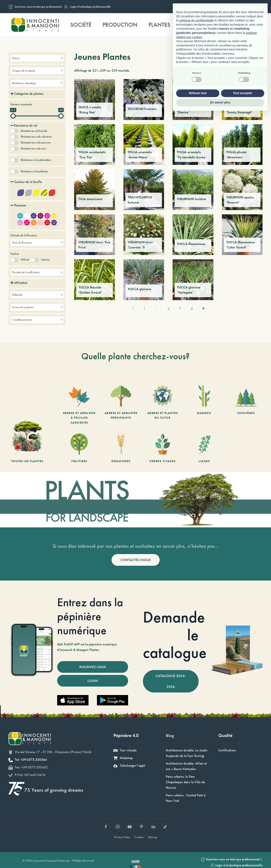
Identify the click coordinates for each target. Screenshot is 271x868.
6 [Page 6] (169, 309)
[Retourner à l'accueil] (35, 25)
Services (193, 25)
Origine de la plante (24, 71)
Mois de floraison (22, 242)
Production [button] (120, 25)
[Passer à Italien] (225, 7)
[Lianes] (204, 448)
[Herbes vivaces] (163, 448)
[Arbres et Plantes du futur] (163, 405)
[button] (258, 25)
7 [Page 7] (180, 309)
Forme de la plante (23, 307)
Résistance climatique (24, 83)
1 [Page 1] (144, 309)
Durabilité (230, 25)
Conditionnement (22, 320)
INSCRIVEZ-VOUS (93, 667)
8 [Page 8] (192, 309)
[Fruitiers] (79, 448)
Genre (16, 58)
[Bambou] (204, 405)
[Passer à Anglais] (241, 7)
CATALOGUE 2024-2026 (171, 681)
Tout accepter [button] (243, 847)
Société (81, 25)
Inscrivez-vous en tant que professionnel (35, 7)
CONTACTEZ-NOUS (136, 560)
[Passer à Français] (233, 7)
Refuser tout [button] (198, 847)
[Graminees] (121, 448)
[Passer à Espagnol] (257, 7)
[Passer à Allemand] (249, 7)
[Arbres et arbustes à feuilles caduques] (79, 405)
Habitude (17, 295)
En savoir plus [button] (220, 856)
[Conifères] (246, 405)
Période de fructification (26, 272)
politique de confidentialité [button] (196, 775)
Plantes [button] (159, 25)
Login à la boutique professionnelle (87, 7)
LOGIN (93, 681)
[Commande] (257, 71)
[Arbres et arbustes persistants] (121, 405)
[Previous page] (133, 309)
